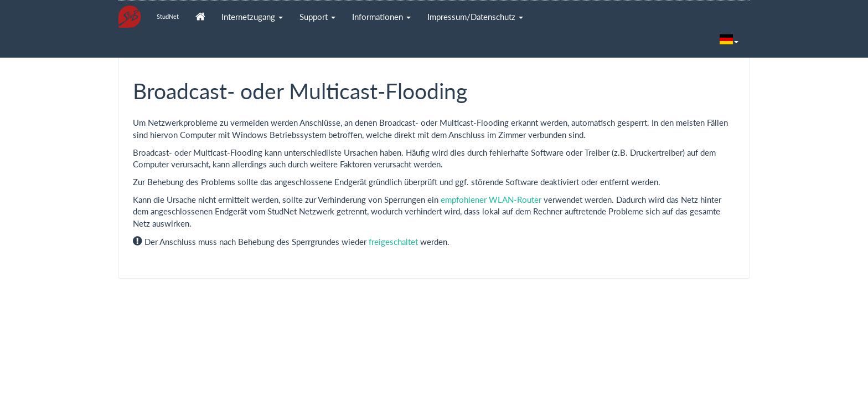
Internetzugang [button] (252, 17)
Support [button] (317, 17)
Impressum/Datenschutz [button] (475, 17)
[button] (729, 40)
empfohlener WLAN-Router (491, 199)
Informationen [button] (381, 17)
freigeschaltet (393, 242)
